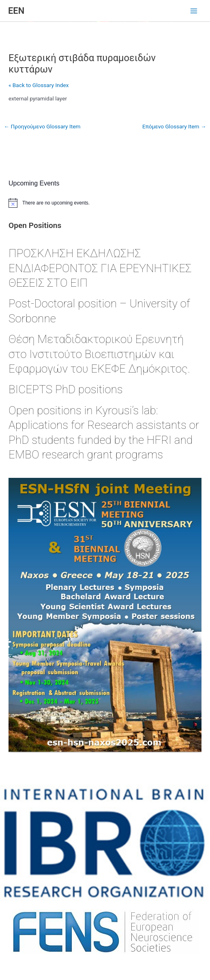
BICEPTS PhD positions (66, 389)
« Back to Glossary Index (39, 85)
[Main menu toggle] (194, 11)
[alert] (105, 203)
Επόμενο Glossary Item (174, 126)
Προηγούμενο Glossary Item (42, 126)
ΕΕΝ (16, 11)
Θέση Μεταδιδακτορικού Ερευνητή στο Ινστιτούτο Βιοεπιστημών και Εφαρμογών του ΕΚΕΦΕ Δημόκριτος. (99, 354)
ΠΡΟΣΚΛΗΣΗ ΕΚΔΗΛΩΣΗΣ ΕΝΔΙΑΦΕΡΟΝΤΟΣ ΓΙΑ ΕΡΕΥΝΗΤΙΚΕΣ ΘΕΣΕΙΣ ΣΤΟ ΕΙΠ (100, 268)
